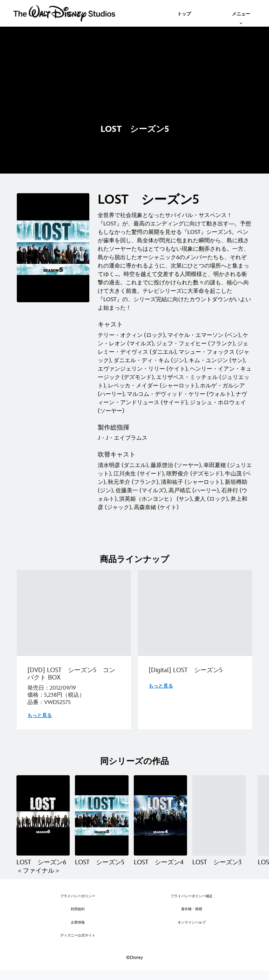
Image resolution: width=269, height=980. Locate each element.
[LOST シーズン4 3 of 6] (160, 815)
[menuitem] (184, 13)
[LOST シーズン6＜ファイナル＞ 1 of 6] (43, 815)
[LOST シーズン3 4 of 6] (219, 815)
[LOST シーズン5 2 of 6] (102, 815)
